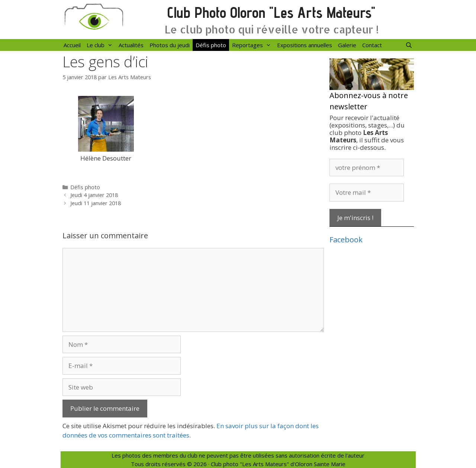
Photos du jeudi (170, 45)
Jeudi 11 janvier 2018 (96, 203)
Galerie (347, 45)
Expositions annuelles (305, 45)
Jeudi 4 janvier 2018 (94, 195)
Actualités (131, 45)
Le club (101, 45)
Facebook (346, 240)
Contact (372, 45)
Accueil (72, 45)
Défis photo (211, 45)
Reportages (253, 45)
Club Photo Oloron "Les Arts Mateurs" (271, 12)
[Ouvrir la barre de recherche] (409, 45)
